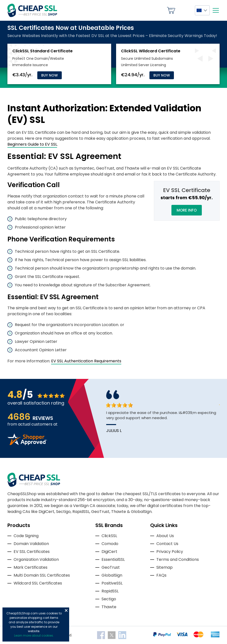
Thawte (109, 607)
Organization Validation (36, 559)
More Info (187, 210)
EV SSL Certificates (32, 552)
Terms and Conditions (178, 559)
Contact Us (167, 544)
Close (66, 610)
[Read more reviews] (27, 444)
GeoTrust (111, 567)
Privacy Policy (170, 552)
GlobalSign (112, 575)
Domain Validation (31, 544)
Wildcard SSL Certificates (38, 583)
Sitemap (165, 567)
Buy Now (50, 75)
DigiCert (109, 552)
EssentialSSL (113, 559)
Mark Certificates (31, 567)
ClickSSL (109, 536)
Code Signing (26, 536)
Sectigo (109, 599)
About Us (165, 536)
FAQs (161, 575)
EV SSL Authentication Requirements (86, 361)
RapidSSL (110, 591)
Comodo (110, 544)
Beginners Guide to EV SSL (32, 144)
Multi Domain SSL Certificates (42, 575)
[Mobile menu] (216, 10)
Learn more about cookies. (34, 635)
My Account (185, 10)
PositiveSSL (112, 583)
